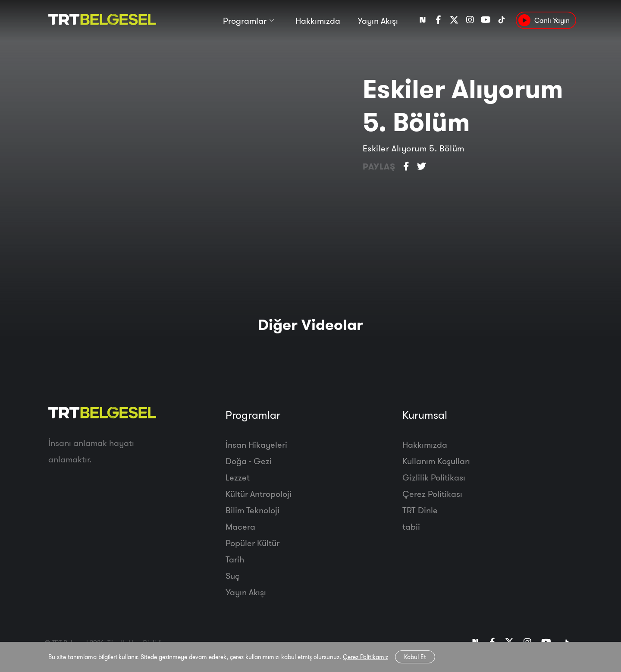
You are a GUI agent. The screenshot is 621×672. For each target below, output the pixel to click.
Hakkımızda (318, 20)
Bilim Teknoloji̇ (252, 510)
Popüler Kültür (252, 543)
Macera (240, 526)
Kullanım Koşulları (436, 461)
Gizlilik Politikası (434, 477)
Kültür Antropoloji (259, 494)
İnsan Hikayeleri (256, 444)
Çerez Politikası (432, 494)
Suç (233, 576)
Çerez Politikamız (365, 657)
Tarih (235, 559)
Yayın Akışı (378, 20)
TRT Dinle (420, 510)
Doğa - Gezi (249, 461)
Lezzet (238, 477)
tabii (411, 526)
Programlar (245, 20)
